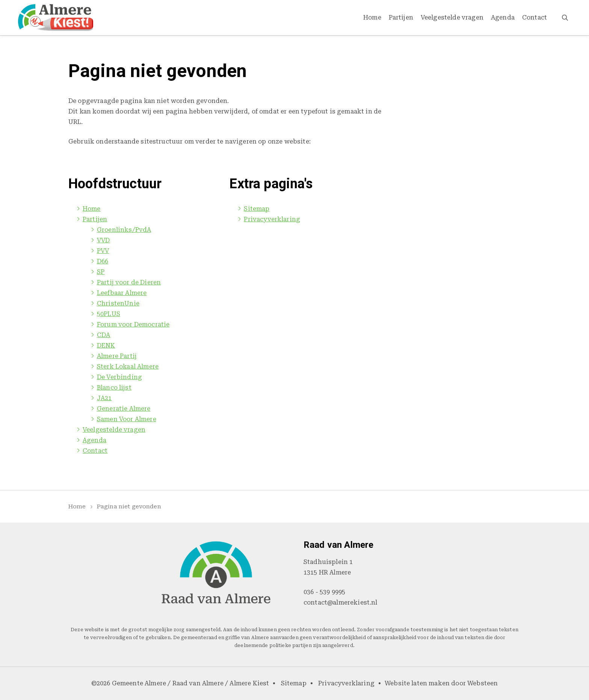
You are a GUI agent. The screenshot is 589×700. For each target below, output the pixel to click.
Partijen (401, 17)
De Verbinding (119, 377)
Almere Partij (117, 356)
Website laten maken (417, 683)
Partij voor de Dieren (129, 282)
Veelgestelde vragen (452, 17)
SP (101, 272)
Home (372, 17)
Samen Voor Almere (127, 419)
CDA (103, 335)
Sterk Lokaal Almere (128, 367)
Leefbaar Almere (122, 293)
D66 (103, 261)
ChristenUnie (118, 303)
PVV (103, 251)
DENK (106, 345)
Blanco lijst (114, 388)
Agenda (503, 17)
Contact (535, 17)
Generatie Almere (124, 409)
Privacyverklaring (272, 219)
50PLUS (109, 314)
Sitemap (257, 209)
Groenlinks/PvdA (124, 230)
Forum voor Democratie (133, 324)
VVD (103, 240)
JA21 (104, 398)
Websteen (483, 683)
